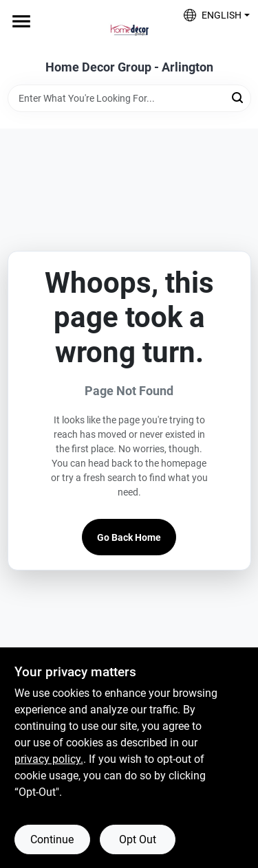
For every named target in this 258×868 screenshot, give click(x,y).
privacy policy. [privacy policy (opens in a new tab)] (49, 759)
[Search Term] (129, 98)
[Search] (238, 97)
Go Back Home (129, 537)
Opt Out (138, 839)
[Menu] (21, 21)
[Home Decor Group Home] (129, 30)
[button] (212, 15)
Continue (52, 839)
